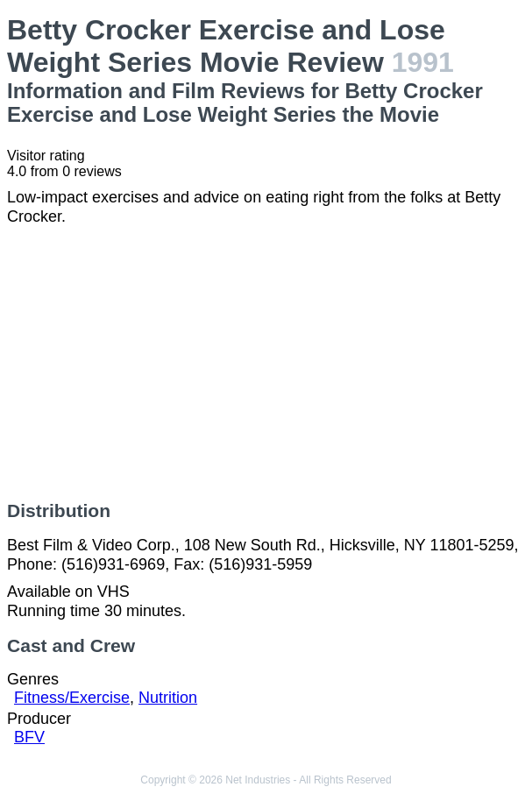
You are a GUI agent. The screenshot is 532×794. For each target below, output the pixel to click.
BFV (29, 737)
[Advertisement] (266, 364)
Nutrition (168, 698)
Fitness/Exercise (72, 698)
